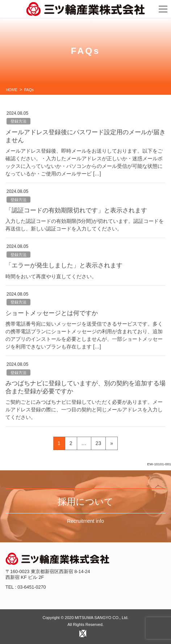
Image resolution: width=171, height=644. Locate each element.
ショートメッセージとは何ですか (52, 313)
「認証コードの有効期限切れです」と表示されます (76, 210)
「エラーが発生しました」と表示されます (64, 265)
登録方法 (18, 121)
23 (98, 444)
